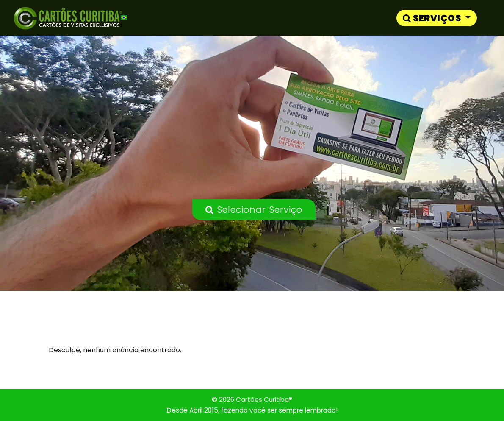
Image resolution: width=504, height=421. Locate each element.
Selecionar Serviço (254, 210)
